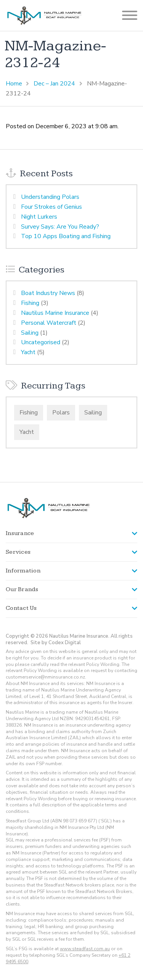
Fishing (30, 303)
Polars (61, 413)
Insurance (20, 533)
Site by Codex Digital (56, 643)
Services (18, 552)
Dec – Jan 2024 (54, 84)
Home (14, 84)
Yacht (28, 352)
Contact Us (21, 608)
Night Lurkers (39, 217)
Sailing (30, 333)
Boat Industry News (48, 293)
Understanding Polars (50, 197)
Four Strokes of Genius (51, 207)
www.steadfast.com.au (85, 949)
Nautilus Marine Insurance (55, 313)
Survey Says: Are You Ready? (60, 227)
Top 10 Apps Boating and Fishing (66, 236)
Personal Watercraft (49, 323)
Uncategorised (41, 342)
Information (23, 571)
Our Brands (22, 589)
